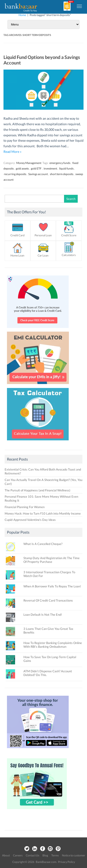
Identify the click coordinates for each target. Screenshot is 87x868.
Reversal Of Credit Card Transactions (48, 600)
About (6, 855)
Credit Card (18, 235)
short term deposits (62, 174)
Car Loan (43, 255)
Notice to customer (74, 855)
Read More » (12, 152)
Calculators (69, 255)
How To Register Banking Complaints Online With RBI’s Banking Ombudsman (53, 645)
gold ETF (36, 168)
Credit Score (69, 235)
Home (22, 15)
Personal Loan (43, 235)
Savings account (38, 174)
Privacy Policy (66, 862)
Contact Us (32, 855)
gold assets (22, 168)
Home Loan (17, 255)
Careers (18, 855)
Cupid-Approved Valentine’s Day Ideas (30, 520)
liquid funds (66, 168)
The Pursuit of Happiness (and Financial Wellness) (37, 490)
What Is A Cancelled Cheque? (43, 544)
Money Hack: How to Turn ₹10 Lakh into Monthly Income (43, 513)
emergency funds (60, 163)
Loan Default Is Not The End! (43, 615)
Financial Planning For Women (25, 507)
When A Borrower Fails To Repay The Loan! (52, 586)
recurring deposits (15, 174)
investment (50, 168)
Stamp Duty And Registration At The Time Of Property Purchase (52, 560)
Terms (55, 855)
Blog (45, 855)
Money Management (29, 163)
